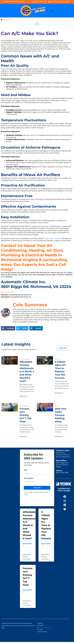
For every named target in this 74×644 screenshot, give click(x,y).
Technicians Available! (60, 2)
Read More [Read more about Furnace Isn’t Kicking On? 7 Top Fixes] (24, 437)
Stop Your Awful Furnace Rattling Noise (61, 415)
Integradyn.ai (45, 627)
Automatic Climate (52, 238)
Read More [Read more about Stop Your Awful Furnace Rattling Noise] (59, 437)
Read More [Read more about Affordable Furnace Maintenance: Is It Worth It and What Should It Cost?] (24, 396)
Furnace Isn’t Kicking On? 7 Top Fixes (26, 415)
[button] (52, 11)
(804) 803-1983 (7, 292)
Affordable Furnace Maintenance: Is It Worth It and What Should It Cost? (28, 371)
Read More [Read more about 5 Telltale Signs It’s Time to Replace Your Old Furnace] (59, 393)
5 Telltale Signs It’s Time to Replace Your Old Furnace (46, 525)
